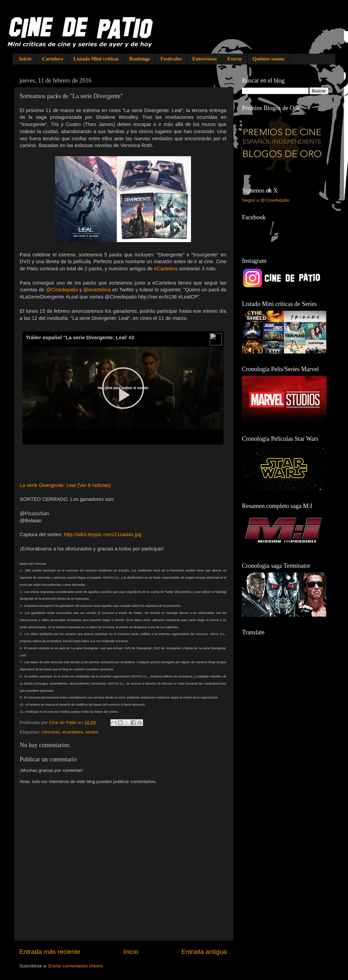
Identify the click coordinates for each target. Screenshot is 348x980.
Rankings (140, 59)
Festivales (171, 59)
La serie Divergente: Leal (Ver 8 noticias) (65, 485)
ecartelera (73, 732)
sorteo (92, 732)
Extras (235, 59)
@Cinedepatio (62, 290)
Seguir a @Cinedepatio (266, 200)
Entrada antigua (204, 952)
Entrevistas (205, 59)
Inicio (25, 59)
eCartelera (166, 269)
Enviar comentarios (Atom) (76, 966)
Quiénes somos (269, 59)
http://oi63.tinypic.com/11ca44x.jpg (103, 534)
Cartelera (52, 59)
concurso (51, 732)
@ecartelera (97, 290)
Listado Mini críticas (96, 59)
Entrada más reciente (50, 952)
